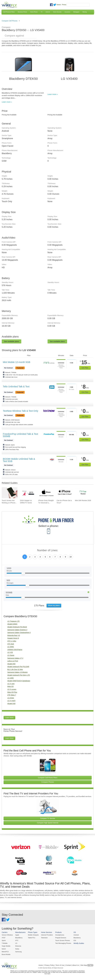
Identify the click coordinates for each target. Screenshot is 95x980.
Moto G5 (10, 686)
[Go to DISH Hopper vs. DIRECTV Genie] (28, 493)
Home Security (57, 12)
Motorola (18, 946)
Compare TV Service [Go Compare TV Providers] (48, 818)
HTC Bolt (11, 644)
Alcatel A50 (11, 664)
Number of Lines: (48, 550)
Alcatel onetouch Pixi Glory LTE (19, 675)
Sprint (4, 940)
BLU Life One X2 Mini (15, 669)
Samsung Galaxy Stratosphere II (19, 633)
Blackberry (77, 938)
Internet (48, 12)
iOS (75, 940)
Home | (41, 965)
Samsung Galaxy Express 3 (17, 630)
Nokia (17, 949)
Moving (85, 12)
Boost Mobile (6, 954)
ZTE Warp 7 (12, 695)
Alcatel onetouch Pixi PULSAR (18, 667)
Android (76, 935)
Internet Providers (47, 935)
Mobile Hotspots (33, 935)
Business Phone (22, 12)
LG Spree (11, 655)
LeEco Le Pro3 (13, 661)
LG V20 (10, 652)
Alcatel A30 (11, 704)
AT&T (4, 938)
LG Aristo (11, 698)
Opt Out (90, 965)
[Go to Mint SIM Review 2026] (83, 493)
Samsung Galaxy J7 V (15, 658)
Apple (17, 935)
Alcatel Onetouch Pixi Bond (17, 627)
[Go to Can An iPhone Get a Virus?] (64, 493)
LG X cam (11, 684)
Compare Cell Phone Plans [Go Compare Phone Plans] (48, 778)
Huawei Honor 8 (13, 638)
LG (16, 943)
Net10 (4, 949)
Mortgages (76, 12)
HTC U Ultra (12, 641)
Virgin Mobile (6, 946)
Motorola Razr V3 (14, 635)
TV (42, 12)
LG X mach (11, 701)
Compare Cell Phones (10, 21)
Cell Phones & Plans (9, 12)
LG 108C (11, 678)
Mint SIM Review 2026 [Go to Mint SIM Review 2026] (83, 500)
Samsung (18, 952)
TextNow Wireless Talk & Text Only (21, 411)
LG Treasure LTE (13, 621)
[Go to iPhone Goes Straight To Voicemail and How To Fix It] (46, 493)
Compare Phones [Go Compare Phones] (48, 782)
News (59, 5)
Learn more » (7, 102)
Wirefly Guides (79, 943)
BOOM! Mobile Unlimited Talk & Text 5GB (19, 460)
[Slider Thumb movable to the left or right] (23, 574)
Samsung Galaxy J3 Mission (18, 672)
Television (44, 938)
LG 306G (11, 647)
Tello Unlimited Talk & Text (16, 387)
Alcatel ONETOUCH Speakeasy (19, 681)
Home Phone (34, 12)
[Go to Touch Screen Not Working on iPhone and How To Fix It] (10, 493)
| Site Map (83, 965)
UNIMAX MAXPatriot (15, 650)
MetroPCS (5, 952)
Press (64, 5)
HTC (17, 940)
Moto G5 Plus (12, 692)
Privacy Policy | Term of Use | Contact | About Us (62, 965)
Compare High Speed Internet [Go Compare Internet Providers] (48, 823)
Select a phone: (49, 526)
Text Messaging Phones (63, 943)
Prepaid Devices (61, 938)
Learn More (9, 718)
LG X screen (12, 689)
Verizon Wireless (7, 935)
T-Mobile (5, 943)
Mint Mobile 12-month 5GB (17, 362)
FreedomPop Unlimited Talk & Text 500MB (20, 435)
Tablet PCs (32, 938)
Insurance (67, 12)
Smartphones (60, 935)
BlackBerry (19, 938)
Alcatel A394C (12, 624)
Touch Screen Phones (63, 940)
